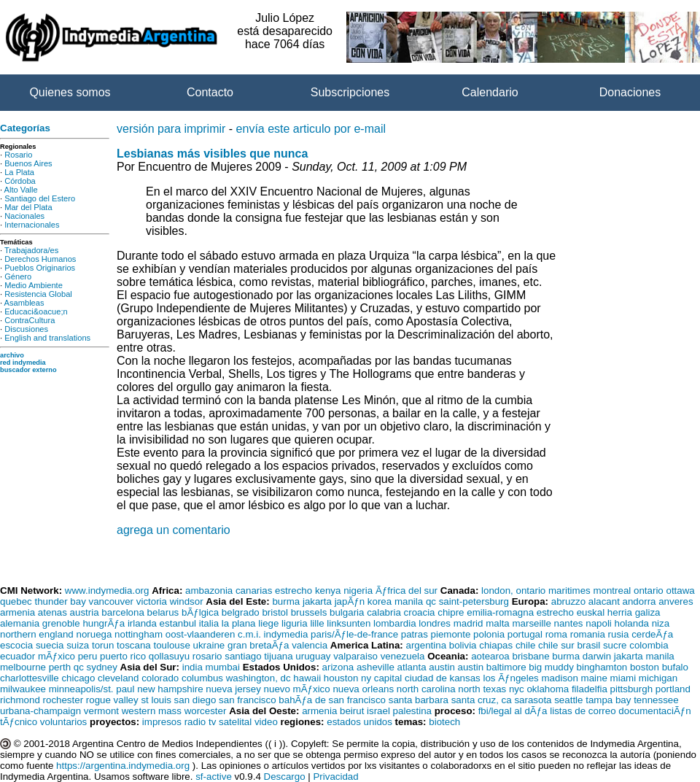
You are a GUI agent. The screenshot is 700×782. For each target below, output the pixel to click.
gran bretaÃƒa (258, 645)
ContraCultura (30, 320)
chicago (78, 678)
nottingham (139, 634)
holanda (632, 623)
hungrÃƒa (104, 623)
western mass (152, 711)
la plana (239, 623)
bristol (275, 612)
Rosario (18, 155)
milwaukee (23, 689)
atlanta (412, 667)
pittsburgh (632, 689)
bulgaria (347, 612)
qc (431, 601)
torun (103, 645)
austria (85, 612)
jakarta (317, 601)
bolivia (463, 645)
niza (661, 623)
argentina (426, 645)
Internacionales (32, 225)
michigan (658, 678)
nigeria (358, 591)
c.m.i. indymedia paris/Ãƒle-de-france (318, 634)
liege (268, 623)
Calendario (490, 92)
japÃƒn (350, 601)
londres (435, 623)
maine (594, 678)
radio (195, 722)
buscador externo (28, 370)
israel (378, 711)
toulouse (171, 645)
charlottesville (30, 678)
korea (380, 601)
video (266, 722)
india (192, 667)
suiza (78, 645)
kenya (328, 591)
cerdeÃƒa (652, 634)
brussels (309, 612)
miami (623, 678)
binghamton (602, 667)
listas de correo (583, 711)
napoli (599, 623)
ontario (649, 591)
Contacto (210, 92)
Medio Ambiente (34, 285)
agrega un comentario (174, 530)
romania (588, 634)
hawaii (307, 678)
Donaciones (630, 92)
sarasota (533, 700)
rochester (63, 700)
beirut (352, 711)
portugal (525, 634)
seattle (568, 700)
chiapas (496, 645)
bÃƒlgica (200, 612)
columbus (202, 678)
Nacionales (24, 216)
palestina (412, 711)
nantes (569, 623)
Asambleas (24, 303)
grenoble (61, 623)
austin (442, 667)
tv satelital (230, 722)
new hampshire (170, 689)
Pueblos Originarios (40, 268)
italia (209, 623)
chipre (451, 612)
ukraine (209, 645)
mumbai (223, 667)
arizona (338, 667)
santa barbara (419, 700)
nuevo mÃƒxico (297, 689)
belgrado (241, 612)
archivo (12, 355)
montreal (612, 591)
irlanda (142, 623)
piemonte (451, 634)
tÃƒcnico (19, 722)
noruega (94, 634)
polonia (489, 634)
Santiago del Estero (40, 198)
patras (415, 634)
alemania (20, 623)
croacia (420, 612)
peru (88, 656)
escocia (16, 645)
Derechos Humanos (40, 259)
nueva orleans (363, 689)
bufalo (675, 667)
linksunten (349, 623)
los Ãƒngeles (510, 678)
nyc (517, 689)
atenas (52, 612)
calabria (384, 612)
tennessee (656, 700)
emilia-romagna (500, 612)
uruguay (313, 656)
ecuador (17, 656)
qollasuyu (169, 656)
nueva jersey (233, 689)
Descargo (285, 777)
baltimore (506, 667)
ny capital (381, 678)
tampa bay (608, 700)
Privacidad (335, 777)
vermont (101, 711)
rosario (207, 656)
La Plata (19, 172)
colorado (160, 678)
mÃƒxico (57, 656)
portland (673, 689)
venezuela (403, 656)
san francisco (248, 700)
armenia (17, 612)
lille (317, 623)
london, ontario (513, 591)
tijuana (278, 656)
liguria (295, 623)
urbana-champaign (40, 711)
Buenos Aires (28, 163)
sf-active (214, 777)
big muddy (551, 667)
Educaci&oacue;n (36, 311)
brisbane (530, 656)
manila (409, 601)
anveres (676, 601)
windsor (187, 601)
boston (645, 667)
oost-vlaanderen (201, 634)
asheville (376, 667)
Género (18, 276)
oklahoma (548, 689)
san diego (195, 700)
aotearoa (490, 656)
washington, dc (258, 678)
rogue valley (112, 700)
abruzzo (568, 601)
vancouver (112, 601)
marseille (531, 623)
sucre (615, 645)
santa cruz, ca (482, 700)
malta (498, 623)
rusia (619, 634)
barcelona (123, 612)
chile (525, 645)
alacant (604, 601)
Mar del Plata (28, 207)
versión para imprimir (171, 129)
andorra (639, 601)
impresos (162, 722)
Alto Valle (21, 190)
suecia (50, 645)
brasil (588, 645)
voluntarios (63, 722)
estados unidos (359, 722)
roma (556, 634)
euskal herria (604, 612)
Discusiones (26, 329)
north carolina (426, 689)
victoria (152, 601)
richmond (20, 700)
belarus (163, 612)
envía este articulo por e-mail (311, 129)
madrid (468, 623)
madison (560, 678)
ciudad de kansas (443, 678)
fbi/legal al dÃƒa (513, 711)
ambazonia (209, 591)
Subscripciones (350, 92)
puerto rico (123, 656)
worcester (206, 711)
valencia (310, 645)
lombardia (395, 623)
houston (341, 678)
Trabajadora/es (31, 250)
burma (286, 601)
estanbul (178, 623)
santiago (243, 656)
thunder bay (60, 601)
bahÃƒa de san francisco (332, 700)
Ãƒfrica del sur (407, 591)
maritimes (569, 591)
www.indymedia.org (107, 591)
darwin (597, 656)
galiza (648, 612)
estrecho (293, 591)
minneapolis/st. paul (92, 689)
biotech (444, 722)
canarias (254, 591)
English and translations (47, 338)
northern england (37, 634)
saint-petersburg (474, 601)
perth (60, 667)
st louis (156, 700)
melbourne (23, 667)
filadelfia (590, 689)
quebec (16, 601)
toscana (134, 645)
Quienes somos (70, 92)
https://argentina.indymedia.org (123, 766)
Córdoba (20, 181)
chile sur (556, 645)
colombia (649, 645)
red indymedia (23, 363)
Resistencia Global (38, 294)
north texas (482, 689)
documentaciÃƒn (654, 711)
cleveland (118, 678)
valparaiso (355, 656)
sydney (102, 667)
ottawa (680, 591)
